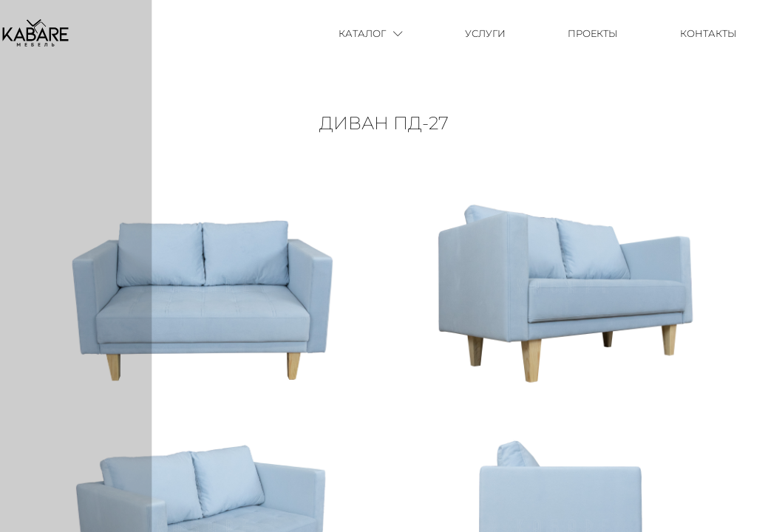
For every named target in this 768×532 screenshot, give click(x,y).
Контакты (708, 33)
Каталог (371, 34)
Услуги (485, 33)
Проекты (593, 33)
